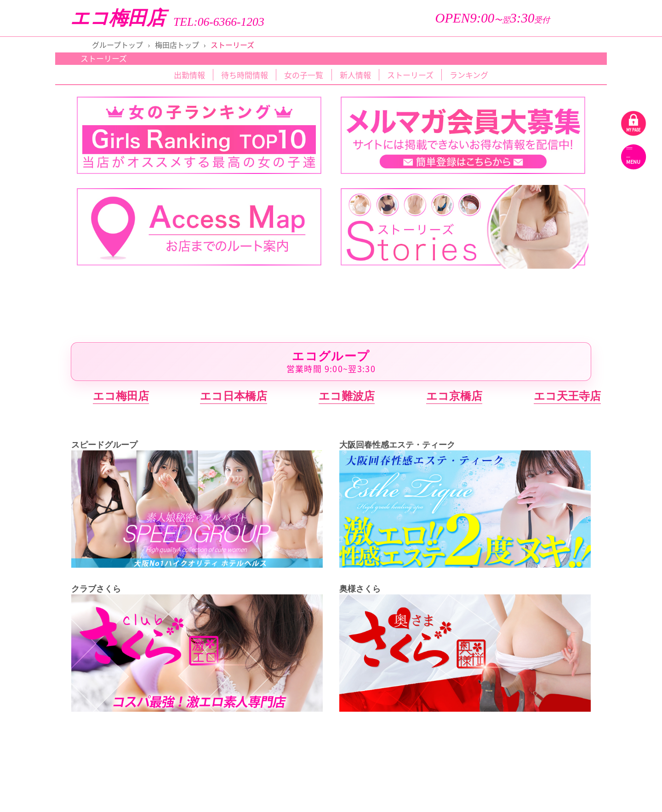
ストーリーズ (410, 75)
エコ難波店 (347, 396)
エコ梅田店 (118, 18)
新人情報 (355, 75)
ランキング (469, 75)
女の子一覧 (304, 75)
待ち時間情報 (245, 75)
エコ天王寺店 (567, 396)
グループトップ (117, 45)
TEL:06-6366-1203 (219, 22)
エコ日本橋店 (234, 396)
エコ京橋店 (454, 396)
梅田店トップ (177, 45)
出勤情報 (189, 75)
